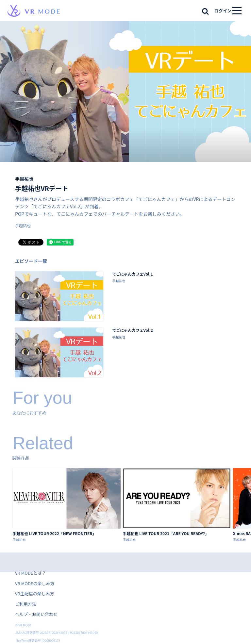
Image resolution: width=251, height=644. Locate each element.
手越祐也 (24, 179)
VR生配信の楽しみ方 (35, 593)
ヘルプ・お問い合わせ (36, 614)
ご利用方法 (26, 604)
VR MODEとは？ (30, 573)
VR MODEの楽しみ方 (35, 583)
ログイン (223, 11)
